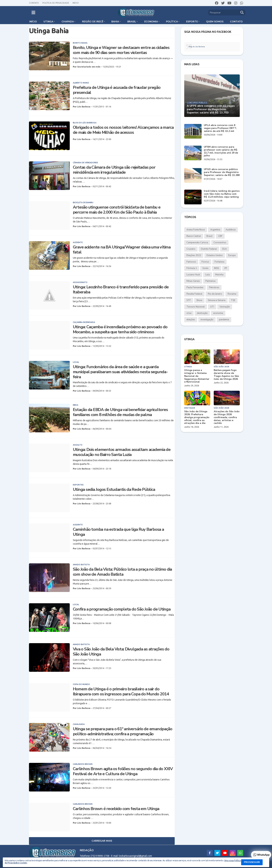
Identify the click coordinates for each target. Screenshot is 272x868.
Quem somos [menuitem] (215, 22)
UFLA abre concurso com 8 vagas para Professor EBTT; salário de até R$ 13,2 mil (220, 128)
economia (218, 313)
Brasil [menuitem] (132, 22)
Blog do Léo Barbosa (197, 47)
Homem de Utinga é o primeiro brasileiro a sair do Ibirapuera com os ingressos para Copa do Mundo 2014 (121, 692)
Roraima (232, 294)
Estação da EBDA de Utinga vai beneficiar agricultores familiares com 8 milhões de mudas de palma (120, 412)
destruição (202, 313)
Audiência (231, 230)
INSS (216, 268)
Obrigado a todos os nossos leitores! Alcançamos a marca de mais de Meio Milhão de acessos (123, 130)
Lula (208, 275)
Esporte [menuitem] (192, 22)
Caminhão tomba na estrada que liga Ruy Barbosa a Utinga (118, 532)
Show (199, 300)
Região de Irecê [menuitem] (93, 22)
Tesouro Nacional (196, 307)
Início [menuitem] (33, 22)
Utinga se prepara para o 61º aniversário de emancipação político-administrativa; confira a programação (123, 731)
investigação (207, 320)
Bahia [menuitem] (115, 22)
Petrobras (214, 287)
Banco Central (194, 236)
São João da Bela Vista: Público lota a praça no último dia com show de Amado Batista (122, 572)
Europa (232, 255)
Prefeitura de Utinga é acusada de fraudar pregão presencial (117, 90)
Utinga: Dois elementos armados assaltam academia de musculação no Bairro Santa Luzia (122, 452)
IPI (226, 268)
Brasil (209, 236)
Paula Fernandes (195, 287)
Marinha (219, 275)
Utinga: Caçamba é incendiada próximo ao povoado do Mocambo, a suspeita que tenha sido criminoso (120, 329)
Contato (34, 3)
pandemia (224, 320)
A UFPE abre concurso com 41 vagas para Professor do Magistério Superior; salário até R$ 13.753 (211, 109)
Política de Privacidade (56, 3)
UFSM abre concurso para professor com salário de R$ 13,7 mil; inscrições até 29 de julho (221, 151)
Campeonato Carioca (197, 243)
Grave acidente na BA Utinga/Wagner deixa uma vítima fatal (122, 250)
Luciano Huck (193, 275)
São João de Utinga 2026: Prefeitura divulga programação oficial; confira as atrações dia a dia (197, 417)
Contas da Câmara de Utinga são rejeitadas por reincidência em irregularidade (114, 170)
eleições (191, 320)
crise (189, 313)
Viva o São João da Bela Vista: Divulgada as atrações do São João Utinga (121, 652)
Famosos (191, 262)
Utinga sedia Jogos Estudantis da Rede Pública (114, 490)
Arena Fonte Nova (196, 230)
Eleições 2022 (194, 255)
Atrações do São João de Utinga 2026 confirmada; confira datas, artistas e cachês (227, 417)
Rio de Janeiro (215, 294)
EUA (225, 249)
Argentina (215, 230)
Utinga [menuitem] (48, 22)
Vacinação (225, 307)
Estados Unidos (215, 255)
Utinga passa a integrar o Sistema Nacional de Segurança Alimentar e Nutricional (197, 376)
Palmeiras (211, 281)
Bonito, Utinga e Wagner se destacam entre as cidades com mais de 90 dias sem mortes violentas (121, 50)
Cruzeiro (191, 249)
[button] (33, 12)
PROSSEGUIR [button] (252, 862)
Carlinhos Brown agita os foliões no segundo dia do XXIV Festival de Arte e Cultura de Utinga (123, 771)
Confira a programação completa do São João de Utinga (122, 609)
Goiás (205, 268)
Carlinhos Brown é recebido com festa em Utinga (116, 809)
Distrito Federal (209, 249)
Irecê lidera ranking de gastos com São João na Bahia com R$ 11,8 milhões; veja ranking (222, 194)
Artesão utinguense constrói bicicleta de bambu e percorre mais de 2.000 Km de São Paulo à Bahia (117, 210)
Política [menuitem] (172, 22)
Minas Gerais (193, 281)
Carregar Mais (102, 841)
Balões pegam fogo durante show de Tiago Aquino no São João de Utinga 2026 (226, 375)
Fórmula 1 (192, 268)
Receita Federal (194, 294)
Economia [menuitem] (151, 22)
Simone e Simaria (217, 300)
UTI (212, 307)
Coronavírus (220, 243)
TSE (233, 300)
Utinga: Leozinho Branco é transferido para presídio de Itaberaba (121, 290)
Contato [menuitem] (236, 22)
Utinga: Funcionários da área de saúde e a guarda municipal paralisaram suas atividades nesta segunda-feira (120, 372)
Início (76, 3)
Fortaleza (219, 262)
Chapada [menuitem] (68, 22)
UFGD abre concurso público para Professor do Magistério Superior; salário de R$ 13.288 (222, 172)
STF (189, 300)
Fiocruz (205, 262)
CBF (220, 236)
